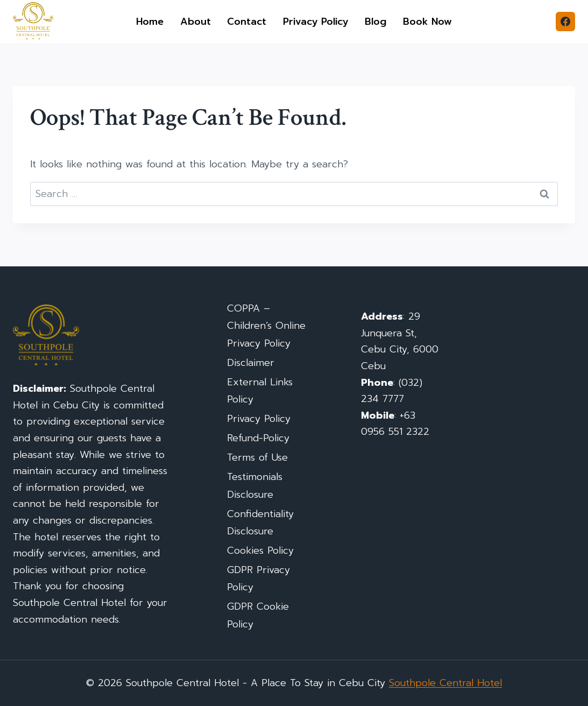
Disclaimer (251, 363)
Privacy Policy (316, 22)
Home (150, 22)
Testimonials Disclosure (255, 485)
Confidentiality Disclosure (260, 523)
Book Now (427, 22)
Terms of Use (257, 457)
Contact (247, 22)
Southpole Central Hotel (445, 683)
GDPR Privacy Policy (258, 578)
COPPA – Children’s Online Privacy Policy (266, 326)
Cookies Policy (260, 550)
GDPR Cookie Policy (258, 615)
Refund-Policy (258, 438)
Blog (376, 22)
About (196, 22)
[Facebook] (565, 22)
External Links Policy (260, 391)
